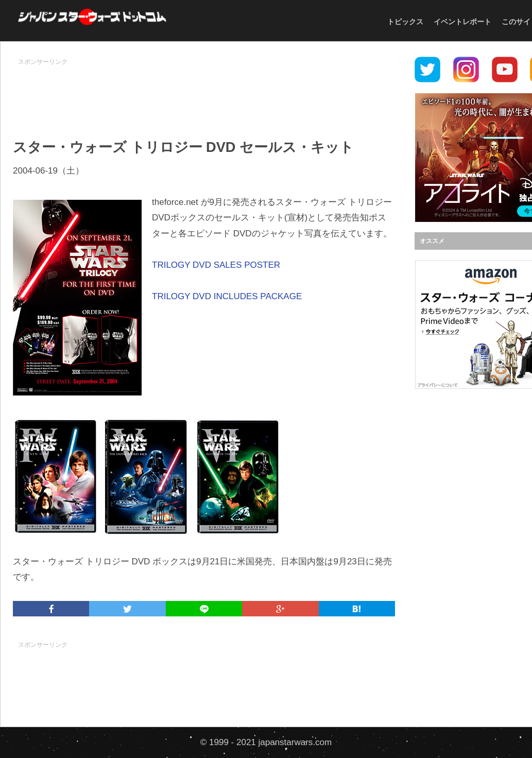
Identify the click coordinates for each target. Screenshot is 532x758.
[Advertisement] (204, 93)
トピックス (405, 22)
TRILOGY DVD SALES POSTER (216, 265)
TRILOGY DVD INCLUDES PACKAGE (227, 296)
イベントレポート (462, 22)
